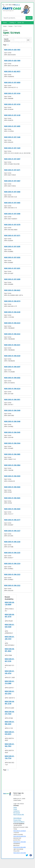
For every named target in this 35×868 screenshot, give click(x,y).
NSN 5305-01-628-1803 (12, 50)
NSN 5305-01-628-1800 (12, 61)
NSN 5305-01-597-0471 (12, 170)
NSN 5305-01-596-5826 (12, 487)
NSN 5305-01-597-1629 (12, 148)
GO (28, 40)
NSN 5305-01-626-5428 (10, 626)
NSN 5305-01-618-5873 (10, 733)
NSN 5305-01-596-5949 (12, 410)
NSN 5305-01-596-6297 (12, 367)
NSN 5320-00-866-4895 (20, 847)
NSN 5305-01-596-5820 (12, 509)
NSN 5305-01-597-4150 (12, 104)
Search (29, 18)
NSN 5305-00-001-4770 (10, 616)
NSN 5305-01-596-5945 (12, 432)
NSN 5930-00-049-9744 (20, 836)
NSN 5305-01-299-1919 (10, 638)
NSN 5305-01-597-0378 (12, 225)
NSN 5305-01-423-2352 (10, 692)
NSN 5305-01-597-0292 (12, 257)
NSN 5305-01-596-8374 (12, 301)
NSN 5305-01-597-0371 (12, 235)
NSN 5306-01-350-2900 (20, 853)
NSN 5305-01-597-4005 (12, 126)
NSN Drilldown (17, 818)
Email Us (17, 5)
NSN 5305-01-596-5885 (12, 454)
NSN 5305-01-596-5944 (12, 443)
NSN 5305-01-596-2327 (12, 531)
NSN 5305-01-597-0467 (12, 181)
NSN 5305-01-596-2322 (12, 585)
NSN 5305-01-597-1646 (12, 137)
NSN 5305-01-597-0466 (12, 192)
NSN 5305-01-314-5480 (10, 682)
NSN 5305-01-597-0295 (12, 246)
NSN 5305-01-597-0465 (12, 203)
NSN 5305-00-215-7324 (10, 713)
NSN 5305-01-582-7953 (10, 745)
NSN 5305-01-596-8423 (12, 290)
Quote (15, 809)
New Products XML (19, 814)
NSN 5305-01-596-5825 (12, 498)
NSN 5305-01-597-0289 (12, 279)
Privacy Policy (17, 820)
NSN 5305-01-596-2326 (12, 542)
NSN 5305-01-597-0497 (12, 159)
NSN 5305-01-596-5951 (12, 400)
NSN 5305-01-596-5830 (12, 476)
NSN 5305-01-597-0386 (12, 214)
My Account (17, 813)
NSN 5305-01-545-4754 (10, 672)
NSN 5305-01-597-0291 (12, 268)
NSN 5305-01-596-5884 (12, 465)
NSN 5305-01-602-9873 (12, 71)
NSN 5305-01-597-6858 (12, 82)
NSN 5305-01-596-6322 (12, 334)
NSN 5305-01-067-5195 (10, 660)
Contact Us (16, 811)
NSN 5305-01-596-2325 (12, 553)
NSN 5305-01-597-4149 (12, 115)
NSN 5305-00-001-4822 (10, 650)
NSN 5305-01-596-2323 (12, 574)
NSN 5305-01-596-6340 (12, 312)
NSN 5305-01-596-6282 (12, 378)
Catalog (13, 23)
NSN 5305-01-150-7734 (10, 757)
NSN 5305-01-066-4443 (10, 723)
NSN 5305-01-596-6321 (12, 345)
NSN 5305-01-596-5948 (12, 421)
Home (5, 23)
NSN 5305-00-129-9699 (10, 603)
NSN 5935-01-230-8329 (20, 831)
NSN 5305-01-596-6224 (12, 389)
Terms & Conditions (19, 822)
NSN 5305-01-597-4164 (12, 93)
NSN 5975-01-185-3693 (20, 842)
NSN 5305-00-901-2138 (10, 703)
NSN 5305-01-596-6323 (12, 323)
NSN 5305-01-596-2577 (12, 520)
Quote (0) (21, 23)
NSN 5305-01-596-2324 (12, 564)
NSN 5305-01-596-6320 (12, 356)
